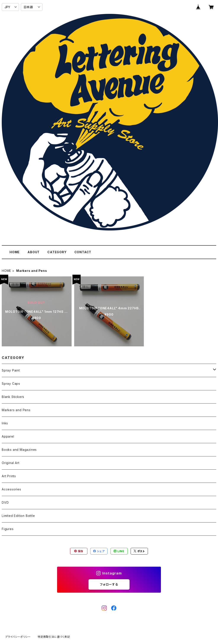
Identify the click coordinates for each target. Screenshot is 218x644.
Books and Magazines (19, 450)
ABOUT (34, 252)
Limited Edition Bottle (18, 516)
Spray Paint (11, 370)
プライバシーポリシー (18, 637)
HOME (15, 252)
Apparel (8, 436)
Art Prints (9, 476)
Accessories (11, 489)
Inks (5, 423)
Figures (8, 529)
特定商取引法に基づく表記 (54, 637)
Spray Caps (11, 384)
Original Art (11, 463)
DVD (5, 502)
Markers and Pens (16, 410)
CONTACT (83, 252)
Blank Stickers (13, 397)
